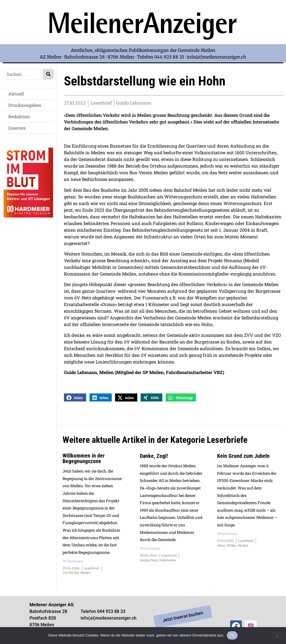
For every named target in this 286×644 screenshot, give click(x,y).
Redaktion (20, 116)
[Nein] (277, 635)
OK (232, 635)
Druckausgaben (25, 105)
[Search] (48, 74)
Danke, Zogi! (154, 456)
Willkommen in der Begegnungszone (84, 459)
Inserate (18, 128)
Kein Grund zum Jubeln (243, 456)
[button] (75, 398)
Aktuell (18, 94)
